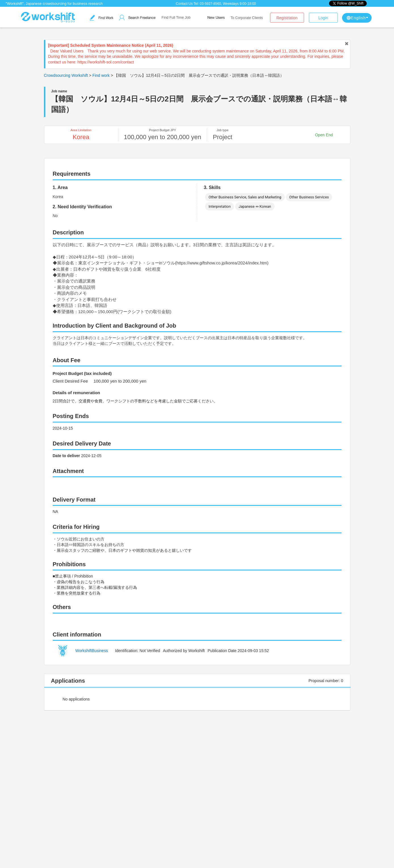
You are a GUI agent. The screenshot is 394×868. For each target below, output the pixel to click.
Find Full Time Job (176, 18)
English (357, 18)
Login (323, 18)
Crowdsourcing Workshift (66, 75)
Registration (287, 18)
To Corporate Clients (247, 18)
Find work (101, 75)
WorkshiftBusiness (92, 651)
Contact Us (184, 4)
